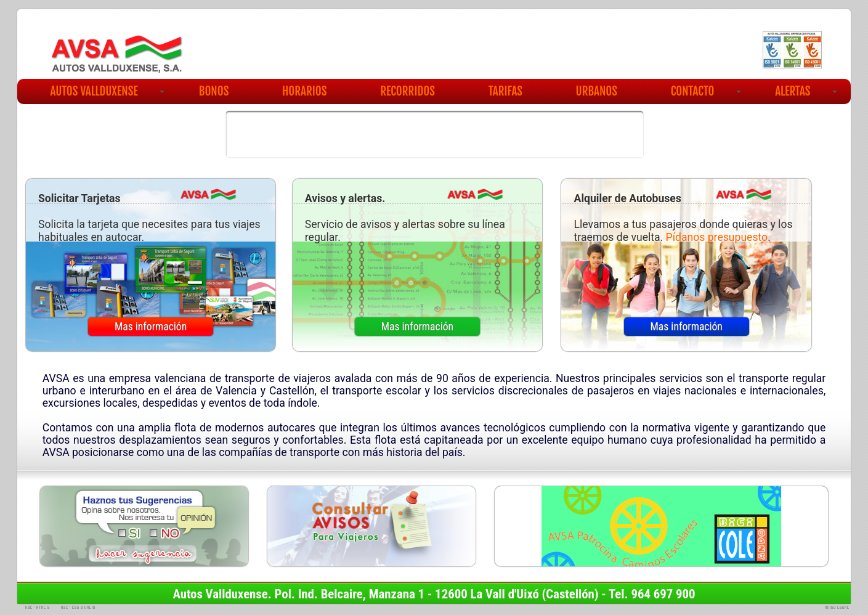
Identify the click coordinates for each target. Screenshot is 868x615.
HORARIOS (304, 91)
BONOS (214, 91)
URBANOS (597, 91)
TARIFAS (505, 91)
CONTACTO (706, 91)
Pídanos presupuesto (717, 237)
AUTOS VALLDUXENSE (108, 91)
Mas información (151, 327)
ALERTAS (806, 91)
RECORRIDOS (408, 91)
